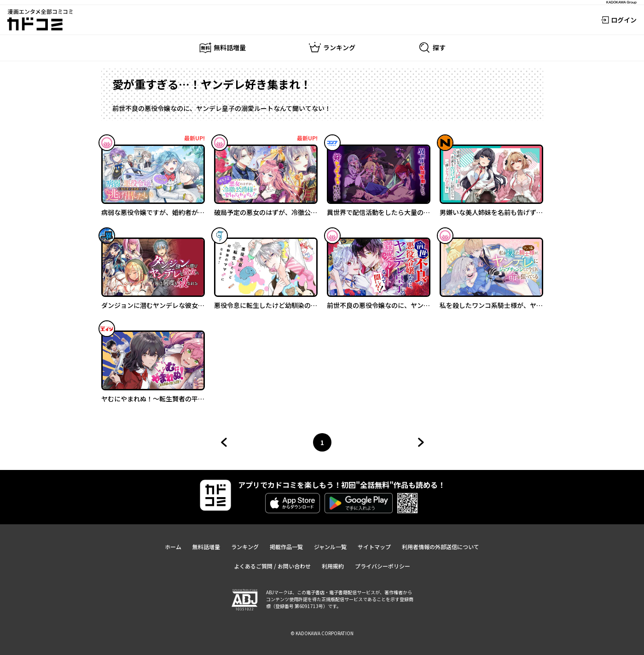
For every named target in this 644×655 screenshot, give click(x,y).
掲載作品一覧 (286, 547)
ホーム (173, 547)
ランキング (245, 547)
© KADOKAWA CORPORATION (322, 633)
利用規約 (333, 566)
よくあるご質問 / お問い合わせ (272, 566)
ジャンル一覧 (330, 547)
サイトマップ (374, 547)
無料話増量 (206, 547)
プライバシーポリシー (383, 566)
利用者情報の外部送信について (441, 547)
